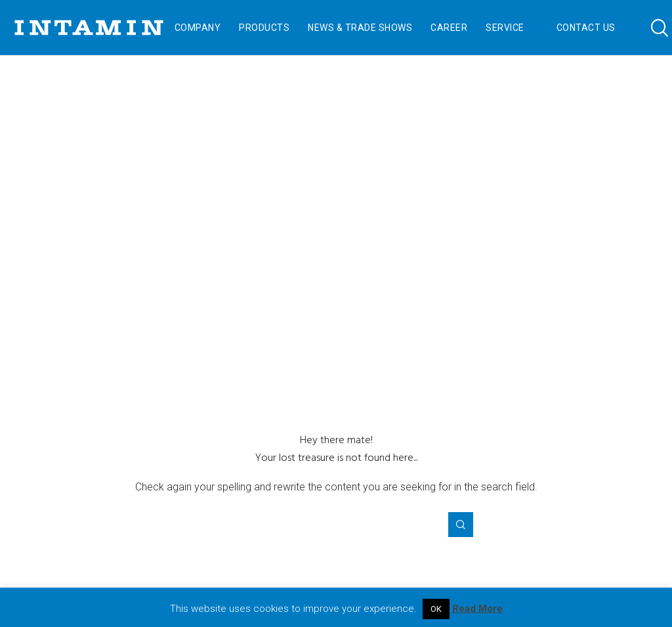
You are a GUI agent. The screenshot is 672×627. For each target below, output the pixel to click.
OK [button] (436, 609)
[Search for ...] (336, 525)
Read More (477, 609)
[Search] (650, 28)
